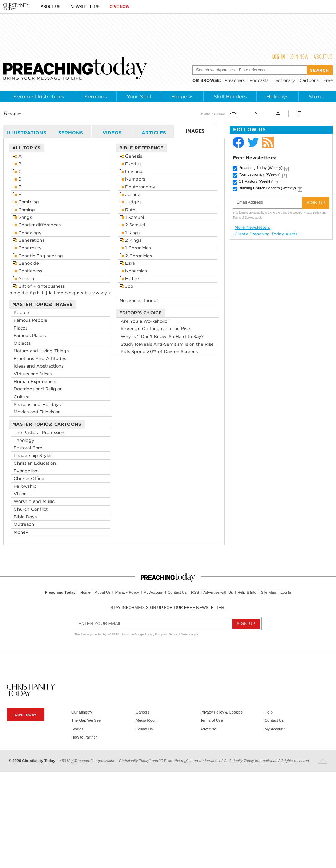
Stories (77, 729)
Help (269, 712)
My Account (153, 592)
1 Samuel (135, 217)
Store (316, 97)
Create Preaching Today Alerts (266, 234)
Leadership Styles (33, 455)
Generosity (30, 248)
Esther (132, 279)
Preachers (235, 80)
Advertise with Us (218, 592)
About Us (51, 7)
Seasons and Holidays (37, 404)
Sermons (95, 97)
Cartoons (309, 80)
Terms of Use (212, 720)
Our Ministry (82, 712)
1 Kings (133, 233)
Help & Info (247, 592)
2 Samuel (135, 225)
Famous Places (30, 336)
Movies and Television (37, 412)
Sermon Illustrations (39, 97)
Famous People (31, 320)
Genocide (29, 263)
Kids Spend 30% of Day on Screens (159, 352)
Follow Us (144, 729)
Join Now (299, 57)
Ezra (130, 263)
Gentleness (30, 271)
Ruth (130, 210)
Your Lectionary (260, 174)
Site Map (268, 592)
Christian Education (35, 463)
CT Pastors (256, 181)
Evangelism (26, 471)
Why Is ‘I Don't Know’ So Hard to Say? (162, 337)
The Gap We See (86, 720)
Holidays (277, 97)
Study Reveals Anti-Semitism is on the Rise (167, 344)
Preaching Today (261, 168)
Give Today (26, 715)
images (195, 131)
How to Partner (84, 737)
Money (21, 532)
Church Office (29, 478)
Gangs (25, 217)
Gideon (26, 279)
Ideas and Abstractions (39, 366)
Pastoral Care (28, 448)
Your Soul (139, 97)
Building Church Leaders (267, 188)
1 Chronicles (138, 248)
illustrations (27, 133)
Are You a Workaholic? (145, 321)
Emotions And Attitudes (40, 358)
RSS (195, 592)
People (21, 313)
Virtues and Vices (33, 374)
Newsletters (85, 7)
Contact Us (177, 592)
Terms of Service (244, 218)
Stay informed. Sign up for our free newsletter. (168, 608)
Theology (24, 440)
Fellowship (25, 486)
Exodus (133, 164)
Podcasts (259, 80)
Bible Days (25, 517)
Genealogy (30, 233)
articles (154, 133)
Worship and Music (34, 501)
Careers (143, 712)
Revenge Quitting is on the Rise (155, 329)
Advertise (208, 729)
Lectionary (284, 80)
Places (21, 328)
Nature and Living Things (41, 351)
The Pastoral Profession (39, 432)
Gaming (27, 210)
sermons (71, 133)
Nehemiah (136, 271)
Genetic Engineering (41, 256)
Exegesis (182, 97)
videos (112, 133)
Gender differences (39, 225)
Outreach (24, 524)
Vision (20, 494)
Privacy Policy (312, 213)
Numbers (135, 179)
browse (210, 80)
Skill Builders (230, 97)
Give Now (119, 7)
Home (205, 114)
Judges (133, 202)
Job (129, 286)
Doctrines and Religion (38, 389)
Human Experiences (35, 381)
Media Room (147, 720)
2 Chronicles (139, 256)
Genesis (134, 156)
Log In (279, 57)
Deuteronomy (140, 187)
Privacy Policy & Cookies (221, 712)
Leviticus (135, 171)
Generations (31, 240)
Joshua (133, 194)
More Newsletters (252, 227)
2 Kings (133, 240)
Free (328, 80)
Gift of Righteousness (41, 286)
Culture (22, 397)
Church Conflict (31, 509)
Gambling (29, 202)
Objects (22, 343)
